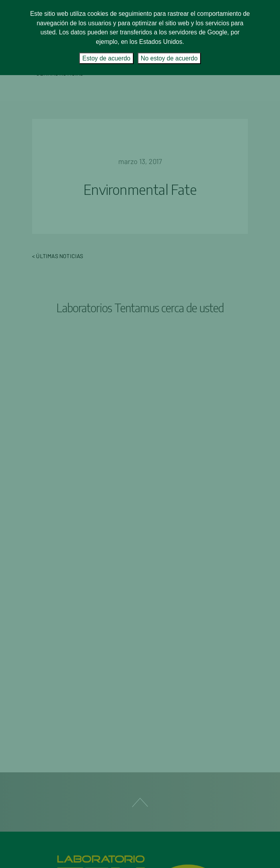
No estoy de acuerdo (169, 58)
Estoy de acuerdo (106, 58)
